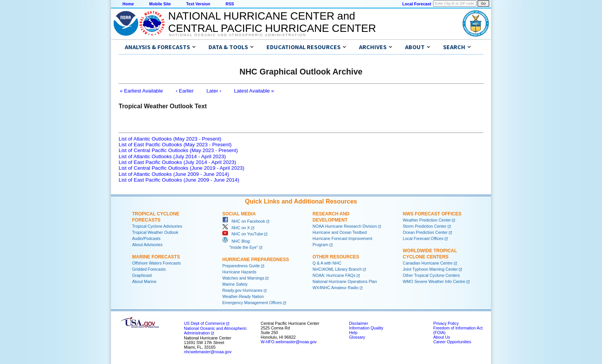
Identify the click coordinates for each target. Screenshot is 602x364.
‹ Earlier (185, 91)
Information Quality (366, 328)
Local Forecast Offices (423, 238)
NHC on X (236, 228)
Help (353, 333)
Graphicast (142, 275)
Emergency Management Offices (252, 303)
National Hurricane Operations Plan (345, 281)
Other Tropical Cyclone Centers (431, 275)
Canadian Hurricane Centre (428, 263)
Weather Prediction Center (427, 220)
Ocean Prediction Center (425, 232)
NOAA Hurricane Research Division (345, 226)
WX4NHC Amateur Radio (336, 288)
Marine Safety (235, 284)
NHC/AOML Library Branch (337, 269)
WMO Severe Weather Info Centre (434, 281)
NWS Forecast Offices (432, 214)
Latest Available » (254, 91)
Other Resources (336, 257)
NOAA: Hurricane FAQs (334, 275)
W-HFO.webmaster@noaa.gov (289, 342)
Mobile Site (160, 4)
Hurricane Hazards (239, 272)
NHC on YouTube (243, 234)
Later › (214, 91)
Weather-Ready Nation (243, 296)
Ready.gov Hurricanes (242, 290)
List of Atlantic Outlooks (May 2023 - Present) (170, 139)
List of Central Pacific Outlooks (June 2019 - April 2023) (181, 168)
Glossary (357, 337)
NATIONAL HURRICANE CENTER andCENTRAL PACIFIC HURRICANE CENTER (272, 22)
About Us (442, 337)
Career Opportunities (452, 342)
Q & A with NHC (327, 263)
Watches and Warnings (243, 278)
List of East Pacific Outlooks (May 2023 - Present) (175, 145)
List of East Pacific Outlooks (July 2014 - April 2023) (177, 162)
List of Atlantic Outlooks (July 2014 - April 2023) (172, 156)
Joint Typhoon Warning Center (430, 269)
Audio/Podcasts (146, 238)
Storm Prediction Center (425, 226)
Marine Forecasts (156, 257)
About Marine (144, 281)
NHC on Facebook (244, 221)
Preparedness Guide (241, 266)
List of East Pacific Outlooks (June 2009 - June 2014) (179, 180)
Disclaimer (359, 323)
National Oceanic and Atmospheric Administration (237, 35)
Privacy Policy (446, 323)
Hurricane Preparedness (256, 260)
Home (128, 4)
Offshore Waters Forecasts (156, 263)
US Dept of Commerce (204, 323)
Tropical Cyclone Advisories (157, 226)
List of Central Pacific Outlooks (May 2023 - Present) (178, 150)
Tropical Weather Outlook (155, 232)
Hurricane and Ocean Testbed (340, 232)
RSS (230, 4)
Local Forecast (417, 4)
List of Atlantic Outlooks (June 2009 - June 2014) (174, 174)
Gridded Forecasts (149, 269)
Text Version (198, 4)
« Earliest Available (141, 91)
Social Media (239, 214)
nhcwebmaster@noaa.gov (208, 352)
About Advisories (147, 245)
